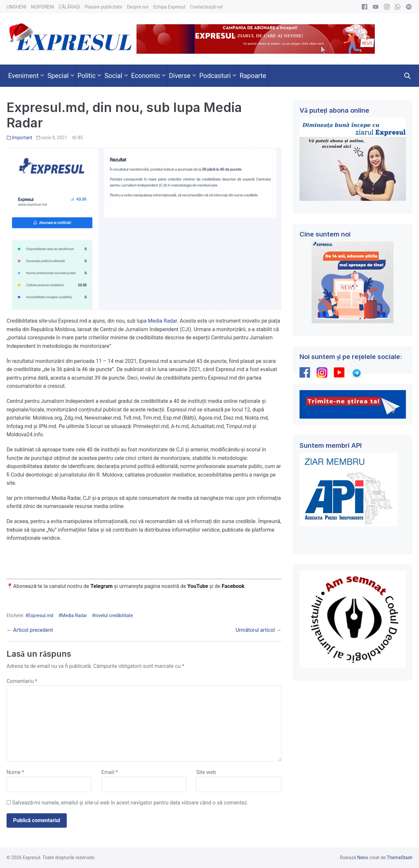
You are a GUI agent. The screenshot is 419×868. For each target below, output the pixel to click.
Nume (15, 772)
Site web (206, 772)
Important (22, 138)
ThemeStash (400, 858)
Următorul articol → (259, 630)
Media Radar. (163, 321)
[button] (408, 76)
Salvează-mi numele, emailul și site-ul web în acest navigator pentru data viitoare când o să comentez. (130, 803)
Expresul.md (41, 615)
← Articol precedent (30, 630)
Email (110, 772)
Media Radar (74, 615)
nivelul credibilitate (114, 615)
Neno (363, 858)
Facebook (234, 586)
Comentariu (22, 681)
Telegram (101, 586)
